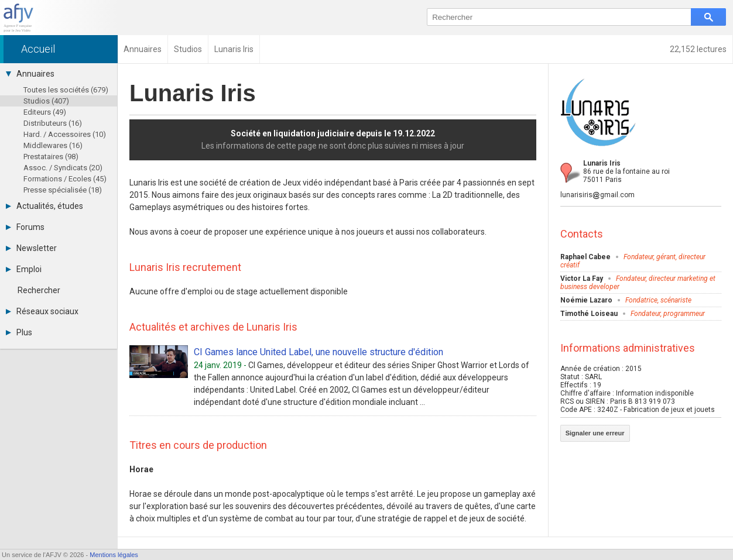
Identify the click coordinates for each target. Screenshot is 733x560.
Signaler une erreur (595, 433)
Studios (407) (46, 101)
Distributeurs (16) (53, 123)
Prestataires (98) (51, 157)
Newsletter (31, 248)
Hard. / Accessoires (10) (65, 134)
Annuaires (30, 74)
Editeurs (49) (45, 112)
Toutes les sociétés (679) (66, 90)
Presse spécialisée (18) (63, 190)
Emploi (24, 269)
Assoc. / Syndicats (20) (63, 168)
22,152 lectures (698, 49)
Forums (25, 227)
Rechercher (39, 290)
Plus (19, 332)
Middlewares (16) (53, 145)
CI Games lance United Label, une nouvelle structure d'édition (318, 352)
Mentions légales (114, 555)
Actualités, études (44, 206)
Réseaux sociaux (42, 311)
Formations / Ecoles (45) (65, 179)
